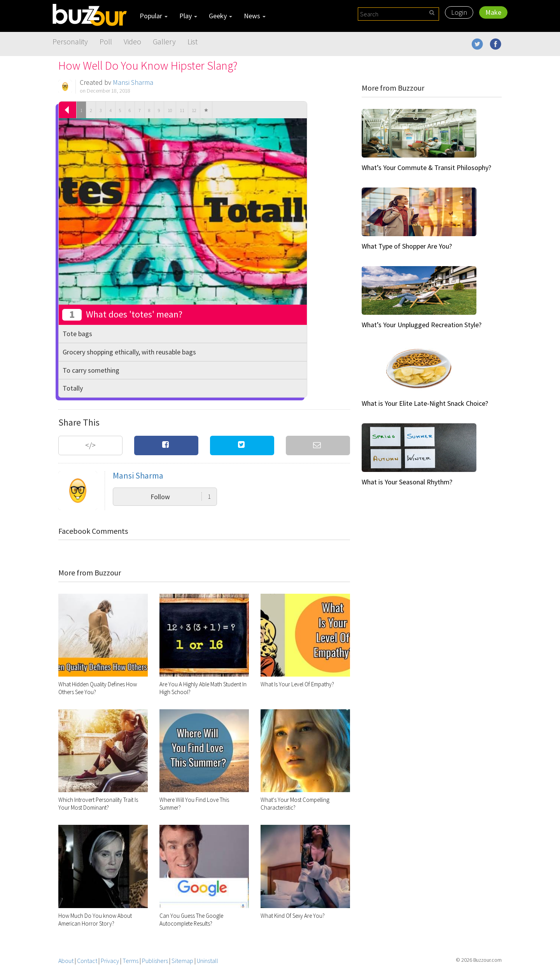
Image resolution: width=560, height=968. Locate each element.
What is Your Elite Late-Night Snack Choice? (425, 403)
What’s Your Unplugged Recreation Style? (422, 325)
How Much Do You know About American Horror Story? (95, 920)
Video (132, 41)
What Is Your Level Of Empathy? (297, 684)
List (192, 41)
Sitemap (182, 961)
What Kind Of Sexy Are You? (293, 916)
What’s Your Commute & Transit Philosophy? (426, 167)
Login (459, 12)
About (66, 961)
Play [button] (188, 16)
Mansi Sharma (133, 82)
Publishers (155, 961)
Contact (87, 961)
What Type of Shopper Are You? (407, 246)
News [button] (255, 16)
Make (493, 12)
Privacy (110, 961)
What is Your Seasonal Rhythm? (407, 482)
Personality (70, 41)
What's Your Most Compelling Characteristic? (295, 804)
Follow (181, 497)
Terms (130, 961)
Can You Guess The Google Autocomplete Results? (191, 920)
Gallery (164, 41)
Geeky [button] (220, 16)
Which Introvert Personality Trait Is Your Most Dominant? (98, 804)
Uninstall (207, 961)
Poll (106, 41)
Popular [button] (154, 16)
